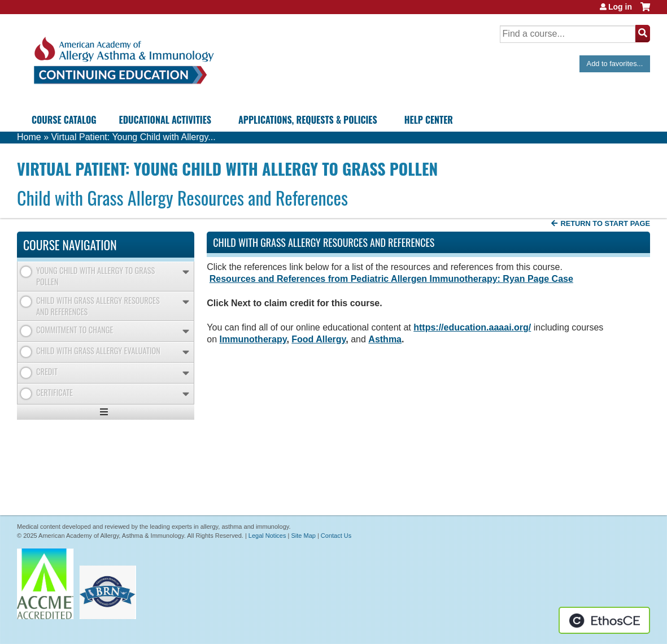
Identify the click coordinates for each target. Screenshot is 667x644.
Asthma (385, 339)
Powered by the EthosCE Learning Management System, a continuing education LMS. (604, 620)
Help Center (429, 120)
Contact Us (336, 536)
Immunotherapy (253, 339)
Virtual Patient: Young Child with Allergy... (133, 137)
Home (29, 137)
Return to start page (605, 223)
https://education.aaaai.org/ (472, 327)
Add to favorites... (615, 64)
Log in (620, 7)
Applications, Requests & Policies (308, 120)
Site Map (303, 536)
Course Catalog (64, 120)
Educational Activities (165, 120)
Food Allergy (319, 339)
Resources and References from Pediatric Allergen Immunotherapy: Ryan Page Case (391, 279)
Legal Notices (267, 536)
